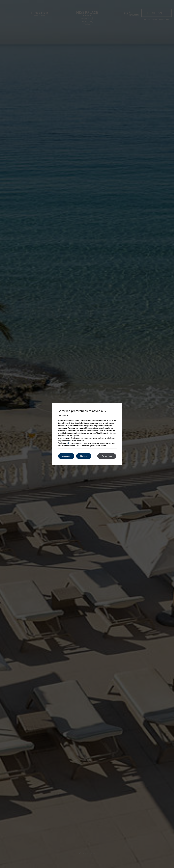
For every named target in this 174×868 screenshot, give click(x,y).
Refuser (84, 456)
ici (69, 443)
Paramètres (107, 456)
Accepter (66, 456)
